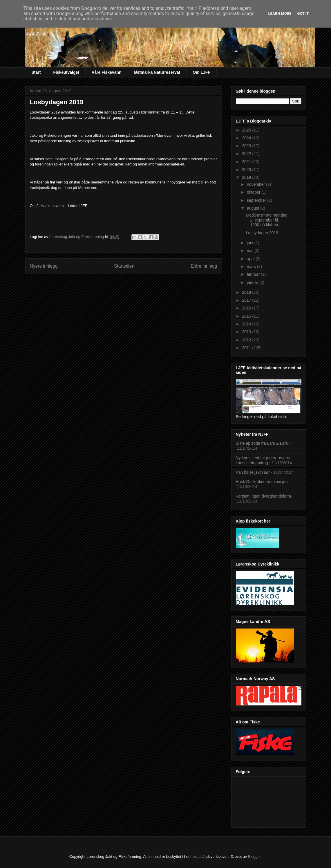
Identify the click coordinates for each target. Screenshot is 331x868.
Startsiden (124, 266)
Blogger (254, 857)
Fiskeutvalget (66, 72)
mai (251, 251)
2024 (247, 138)
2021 (247, 162)
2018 (247, 292)
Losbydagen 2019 (262, 233)
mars (252, 266)
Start (36, 72)
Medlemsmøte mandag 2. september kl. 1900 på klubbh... (266, 220)
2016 (247, 308)
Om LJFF (201, 72)
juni (251, 243)
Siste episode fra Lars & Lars (262, 443)
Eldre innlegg (204, 266)
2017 (247, 300)
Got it (303, 13)
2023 (247, 146)
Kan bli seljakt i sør (253, 472)
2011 (247, 348)
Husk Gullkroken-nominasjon (262, 482)
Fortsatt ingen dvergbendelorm (264, 496)
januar (253, 282)
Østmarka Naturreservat (157, 72)
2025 (247, 130)
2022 (247, 154)
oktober (254, 192)
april (251, 259)
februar (254, 274)
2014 (247, 324)
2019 (247, 177)
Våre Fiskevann (107, 72)
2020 (247, 170)
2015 (247, 316)
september (257, 200)
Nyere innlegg (44, 266)
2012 (247, 340)
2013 (247, 332)
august (254, 208)
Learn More (280, 13)
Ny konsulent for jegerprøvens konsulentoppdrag (263, 460)
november (256, 184)
